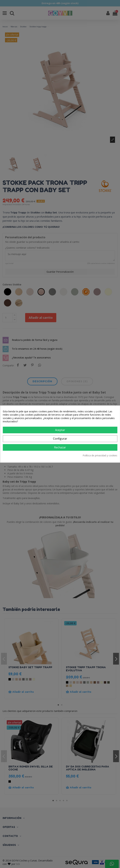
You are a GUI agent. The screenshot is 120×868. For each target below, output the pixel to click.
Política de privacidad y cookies (100, 456)
